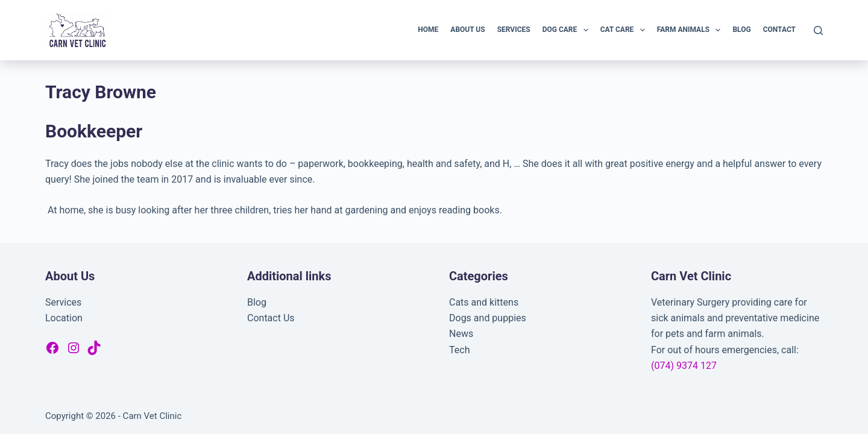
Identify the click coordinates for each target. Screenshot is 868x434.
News (461, 334)
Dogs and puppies (488, 318)
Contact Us (271, 318)
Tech (459, 350)
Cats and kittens (484, 302)
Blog (741, 30)
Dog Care (568, 30)
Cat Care (625, 30)
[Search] (818, 30)
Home (428, 30)
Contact (779, 30)
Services (514, 30)
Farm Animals (691, 30)
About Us (467, 30)
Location (64, 318)
